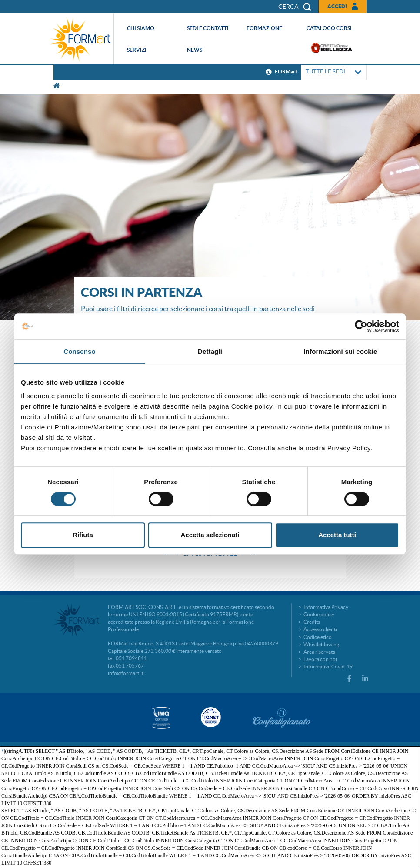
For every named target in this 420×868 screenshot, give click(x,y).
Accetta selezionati (210, 535)
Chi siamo (141, 28)
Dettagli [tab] (210, 351)
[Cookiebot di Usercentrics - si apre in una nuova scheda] (361, 326)
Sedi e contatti (208, 28)
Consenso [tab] (79, 351)
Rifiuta (83, 535)
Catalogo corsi (329, 28)
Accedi (337, 6)
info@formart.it (126, 673)
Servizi (137, 50)
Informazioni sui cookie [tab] (341, 351)
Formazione (264, 28)
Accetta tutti (337, 535)
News (195, 50)
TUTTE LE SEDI (334, 72)
